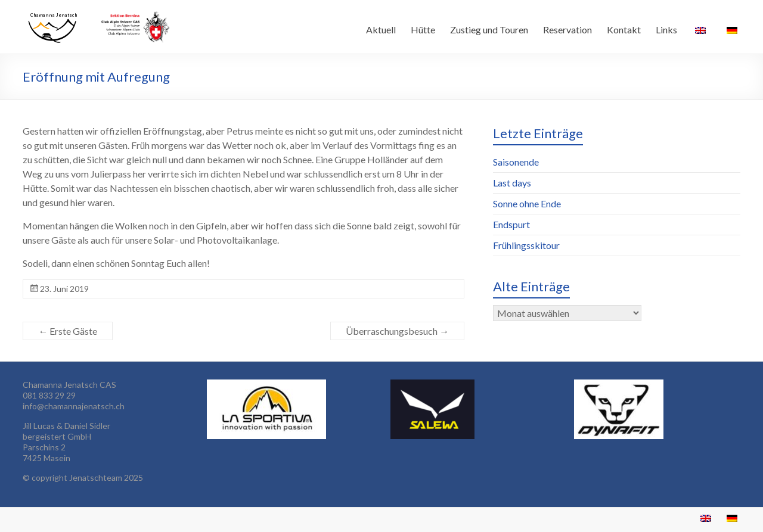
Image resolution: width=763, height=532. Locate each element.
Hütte (423, 29)
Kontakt (624, 29)
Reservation (567, 29)
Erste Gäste (68, 331)
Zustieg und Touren (489, 29)
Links (666, 29)
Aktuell (381, 29)
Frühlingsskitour (526, 245)
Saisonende (516, 162)
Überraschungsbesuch (397, 331)
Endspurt (511, 224)
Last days (512, 183)
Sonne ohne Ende (527, 203)
